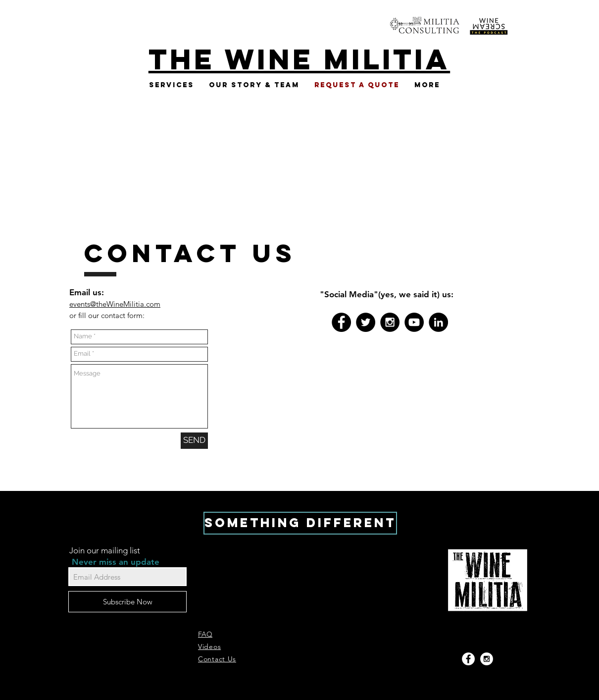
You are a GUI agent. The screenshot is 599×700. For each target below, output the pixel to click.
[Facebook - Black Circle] (341, 322)
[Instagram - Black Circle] (390, 322)
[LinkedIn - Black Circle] (438, 322)
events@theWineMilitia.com (115, 304)
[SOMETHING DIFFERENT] (300, 523)
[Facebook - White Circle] (468, 659)
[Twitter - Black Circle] (366, 322)
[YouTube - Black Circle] (414, 322)
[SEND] (194, 441)
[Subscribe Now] (127, 602)
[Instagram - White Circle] (487, 659)
